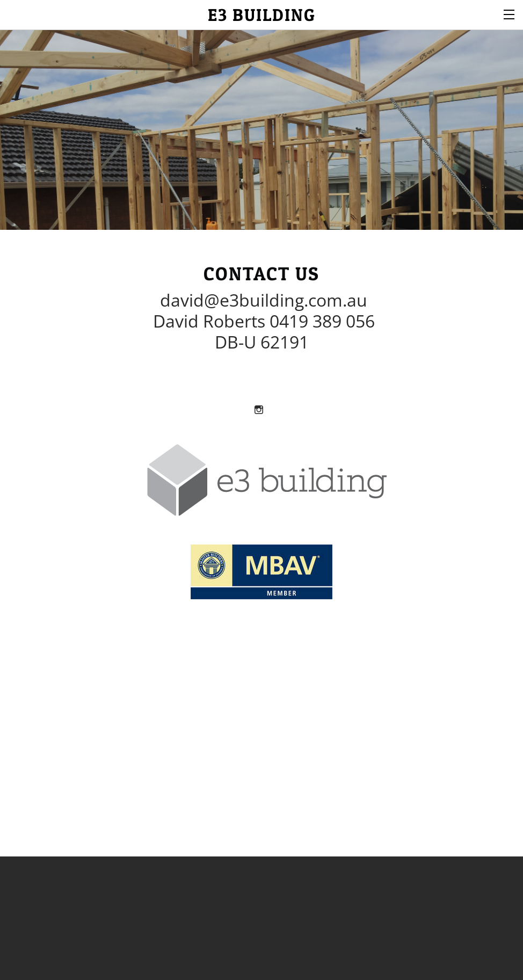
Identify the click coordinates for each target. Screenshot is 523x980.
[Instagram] (259, 409)
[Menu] (510, 13)
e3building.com (281, 300)
